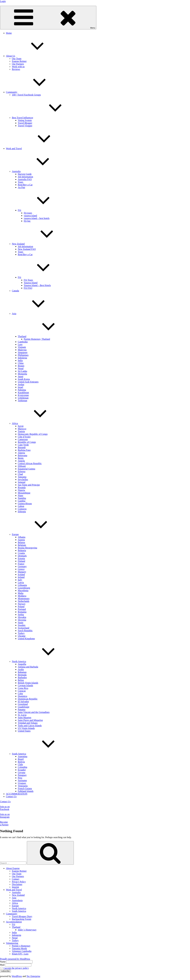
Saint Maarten (24, 718)
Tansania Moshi (19, 948)
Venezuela (23, 786)
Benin (21, 458)
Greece (21, 569)
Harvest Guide (25, 174)
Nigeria (21, 490)
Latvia (21, 582)
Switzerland (23, 628)
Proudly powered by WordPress (15, 959)
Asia (36, 314)
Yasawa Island (31, 283)
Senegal (22, 482)
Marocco (22, 429)
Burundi (22, 447)
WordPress (17, 976)
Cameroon (23, 439)
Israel (20, 387)
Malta (21, 593)
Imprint (15, 887)
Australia (39, 171)
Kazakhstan (23, 392)
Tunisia (21, 431)
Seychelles (23, 479)
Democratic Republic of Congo (33, 434)
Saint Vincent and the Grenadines (34, 712)
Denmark (22, 556)
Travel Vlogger (25, 126)
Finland (21, 561)
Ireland (21, 577)
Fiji (42, 210)
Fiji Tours (28, 280)
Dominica (22, 696)
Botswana (22, 455)
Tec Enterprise (33, 976)
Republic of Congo (27, 442)
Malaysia (22, 350)
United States (24, 731)
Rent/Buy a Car (25, 185)
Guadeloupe (24, 707)
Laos (20, 344)
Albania (22, 537)
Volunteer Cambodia (22, 951)
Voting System (25, 120)
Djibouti (22, 466)
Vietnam (22, 347)
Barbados (22, 677)
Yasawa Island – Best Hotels (37, 285)
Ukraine (22, 636)
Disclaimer (17, 884)
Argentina (23, 756)
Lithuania (22, 585)
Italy (20, 580)
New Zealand (41, 244)
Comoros (22, 509)
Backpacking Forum (22, 919)
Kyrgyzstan (23, 395)
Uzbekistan (23, 398)
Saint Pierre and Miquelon (30, 720)
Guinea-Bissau (25, 504)
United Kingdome (26, 639)
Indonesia (22, 358)
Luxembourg (24, 588)
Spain (20, 623)
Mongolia (22, 374)
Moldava (22, 596)
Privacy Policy (19, 882)
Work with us (18, 67)
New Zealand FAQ (27, 249)
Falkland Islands (26, 791)
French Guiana (25, 788)
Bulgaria (22, 550)
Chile (20, 764)
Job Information (25, 177)
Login (3, 1)
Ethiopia (22, 512)
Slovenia (22, 620)
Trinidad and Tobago (28, 723)
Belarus (21, 542)
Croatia (21, 553)
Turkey (21, 633)
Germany (22, 566)
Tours (20, 182)
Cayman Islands (25, 685)
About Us (33, 56)
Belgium (22, 545)
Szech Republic (25, 631)
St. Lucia (22, 715)
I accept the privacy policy (16, 968)
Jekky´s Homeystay (27, 930)
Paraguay (22, 775)
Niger (20, 495)
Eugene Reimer (19, 61)
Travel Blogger (25, 123)
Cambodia (23, 342)
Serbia (21, 615)
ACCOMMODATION (17, 794)
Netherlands (24, 601)
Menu (48, 18)
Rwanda (22, 487)
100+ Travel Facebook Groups (26, 95)
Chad (20, 474)
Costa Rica (23, 688)
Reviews (16, 69)
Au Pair (21, 187)
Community (34, 92)
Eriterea (22, 471)
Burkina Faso (24, 450)
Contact (16, 879)
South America (41, 754)
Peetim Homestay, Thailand (37, 339)
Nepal (21, 368)
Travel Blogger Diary (22, 916)
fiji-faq (27, 221)
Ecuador (22, 770)
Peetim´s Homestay (21, 946)
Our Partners (18, 64)
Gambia (22, 501)
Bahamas (22, 672)
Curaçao (22, 691)
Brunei (21, 366)
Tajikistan (22, 401)
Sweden (22, 625)
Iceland (21, 574)
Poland (21, 607)
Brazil (21, 759)
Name (3, 962)
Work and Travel (36, 148)
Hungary (22, 572)
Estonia (21, 558)
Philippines (23, 355)
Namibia (22, 498)
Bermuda (22, 675)
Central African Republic (30, 463)
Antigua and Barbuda (28, 667)
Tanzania (22, 477)
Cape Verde (23, 445)
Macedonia (23, 590)
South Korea (24, 379)
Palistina (22, 390)
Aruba (21, 669)
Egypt (21, 426)
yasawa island (30, 216)
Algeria (21, 453)
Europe (38, 534)
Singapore (23, 352)
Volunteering (12, 943)
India (20, 360)
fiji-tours (28, 213)
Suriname (22, 780)
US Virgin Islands (26, 728)
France (21, 564)
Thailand (44, 336)
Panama (22, 710)
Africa (37, 423)
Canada (15, 291)
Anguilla (22, 664)
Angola (21, 461)
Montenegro (24, 598)
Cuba (20, 693)
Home (9, 33)
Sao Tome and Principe (29, 485)
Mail (2, 965)
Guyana (22, 772)
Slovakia (22, 617)
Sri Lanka (22, 371)
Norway (22, 604)
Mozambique (24, 493)
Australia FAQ (25, 179)
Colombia (22, 767)
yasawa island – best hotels (37, 218)
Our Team (17, 59)
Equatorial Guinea (26, 469)
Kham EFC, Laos (20, 954)
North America (41, 661)
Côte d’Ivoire (24, 437)
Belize (21, 680)
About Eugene (13, 868)
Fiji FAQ (28, 288)
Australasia (17, 900)
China (21, 363)
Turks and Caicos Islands (30, 726)
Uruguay (22, 783)
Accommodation (14, 922)
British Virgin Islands (28, 683)
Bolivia (21, 762)
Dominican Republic (28, 699)
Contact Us (11, 796)
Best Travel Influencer (45, 118)
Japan (20, 376)
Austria (21, 540)
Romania (22, 612)
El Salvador (23, 701)
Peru (20, 778)
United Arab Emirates (28, 382)
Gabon (21, 506)
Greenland (23, 704)
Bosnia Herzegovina (27, 548)
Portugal (22, 609)
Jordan (21, 384)
